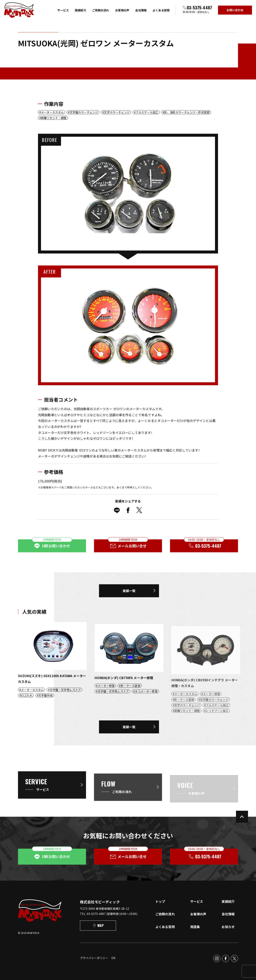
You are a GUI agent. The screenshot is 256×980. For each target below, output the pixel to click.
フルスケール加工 (147, 112)
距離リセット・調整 (54, 118)
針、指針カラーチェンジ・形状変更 (187, 112)
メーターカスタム (52, 112)
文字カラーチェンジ (117, 112)
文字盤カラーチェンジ (84, 112)
